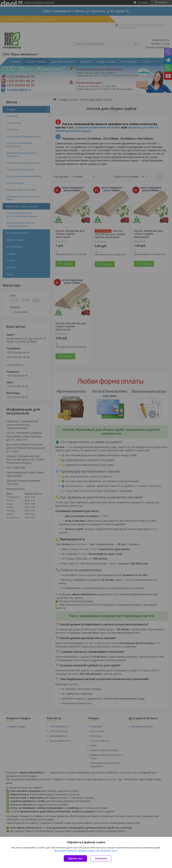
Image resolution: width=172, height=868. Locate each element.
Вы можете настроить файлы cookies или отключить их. (85, 851)
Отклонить (101, 858)
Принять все (75, 858)
